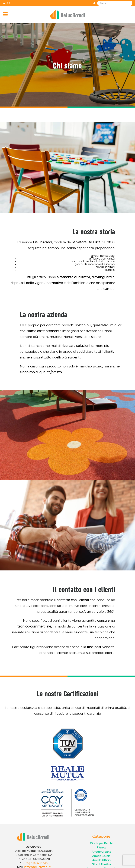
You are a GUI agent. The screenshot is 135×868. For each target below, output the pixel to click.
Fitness (101, 848)
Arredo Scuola (101, 856)
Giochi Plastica (101, 865)
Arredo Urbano (101, 852)
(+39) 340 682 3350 (36, 863)
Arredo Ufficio (101, 860)
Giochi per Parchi (101, 843)
